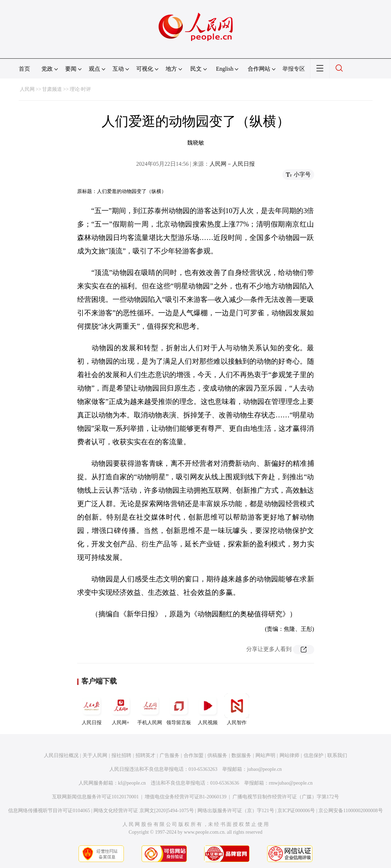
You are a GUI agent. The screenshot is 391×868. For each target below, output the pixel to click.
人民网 (27, 89)
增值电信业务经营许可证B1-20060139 (186, 797)
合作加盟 (194, 755)
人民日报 (92, 709)
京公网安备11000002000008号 (350, 811)
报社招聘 (121, 755)
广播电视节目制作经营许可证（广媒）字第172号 (286, 797)
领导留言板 (179, 709)
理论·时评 (80, 89)
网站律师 (289, 755)
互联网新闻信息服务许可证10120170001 (95, 797)
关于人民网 (95, 755)
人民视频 (208, 709)
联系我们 (337, 755)
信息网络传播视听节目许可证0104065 (49, 811)
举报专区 (294, 69)
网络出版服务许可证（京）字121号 (236, 811)
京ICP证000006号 (296, 811)
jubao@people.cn (264, 769)
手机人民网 (150, 709)
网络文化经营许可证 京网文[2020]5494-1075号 (144, 811)
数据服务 (241, 755)
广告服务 (169, 755)
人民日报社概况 (61, 755)
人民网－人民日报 (232, 164)
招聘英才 (145, 755)
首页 (24, 69)
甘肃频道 (52, 89)
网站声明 (265, 755)
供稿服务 (217, 755)
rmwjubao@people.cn (291, 783)
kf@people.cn (132, 783)
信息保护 (314, 755)
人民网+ (121, 709)
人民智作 (237, 709)
